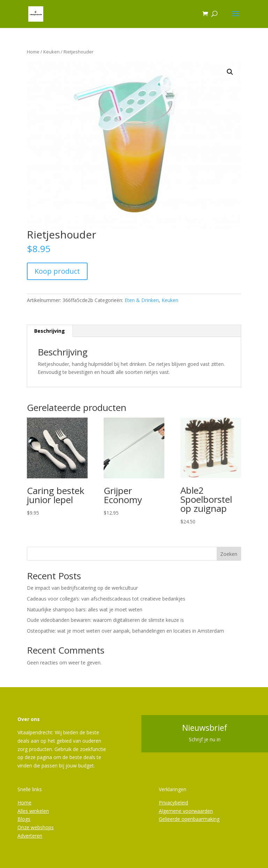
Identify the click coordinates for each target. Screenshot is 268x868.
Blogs (24, 819)
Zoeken (229, 554)
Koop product (57, 271)
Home (33, 52)
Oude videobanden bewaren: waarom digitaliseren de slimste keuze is (105, 620)
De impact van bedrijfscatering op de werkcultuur (82, 588)
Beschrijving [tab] (50, 331)
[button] (230, 72)
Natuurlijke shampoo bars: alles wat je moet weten (85, 609)
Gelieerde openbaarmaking (189, 819)
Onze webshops (36, 827)
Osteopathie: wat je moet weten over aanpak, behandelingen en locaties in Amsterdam (125, 631)
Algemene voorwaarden (186, 811)
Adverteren (30, 836)
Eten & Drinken (142, 300)
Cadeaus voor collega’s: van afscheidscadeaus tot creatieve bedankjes (106, 599)
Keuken (51, 52)
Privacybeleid (173, 803)
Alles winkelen (33, 811)
